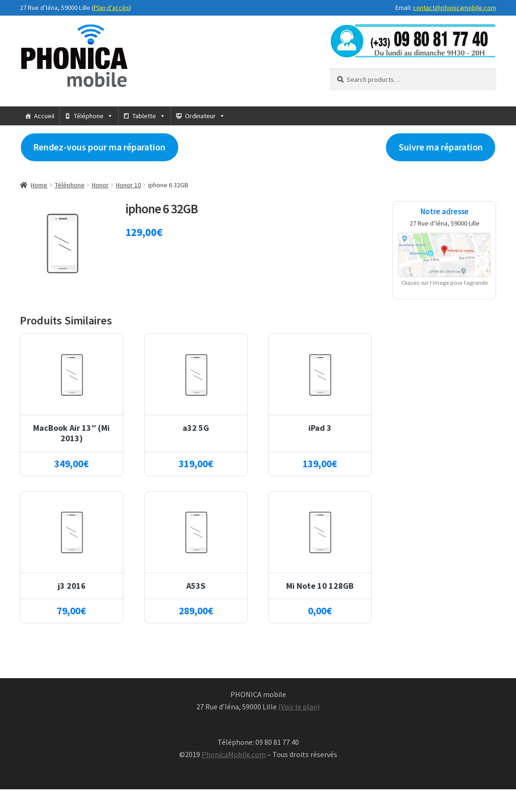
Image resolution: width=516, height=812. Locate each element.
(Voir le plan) (299, 707)
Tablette (144, 116)
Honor (100, 185)
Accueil (44, 116)
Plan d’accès (111, 8)
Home (39, 185)
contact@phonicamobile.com (455, 8)
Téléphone (89, 116)
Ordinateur (200, 116)
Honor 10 (128, 185)
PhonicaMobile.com (234, 754)
